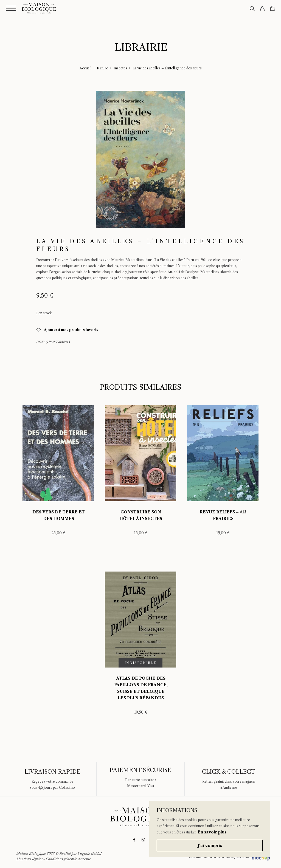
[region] (210, 829)
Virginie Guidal (89, 854)
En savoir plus (212, 832)
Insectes (120, 68)
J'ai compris (210, 846)
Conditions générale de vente (68, 859)
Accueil (85, 68)
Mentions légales (29, 859)
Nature (102, 68)
